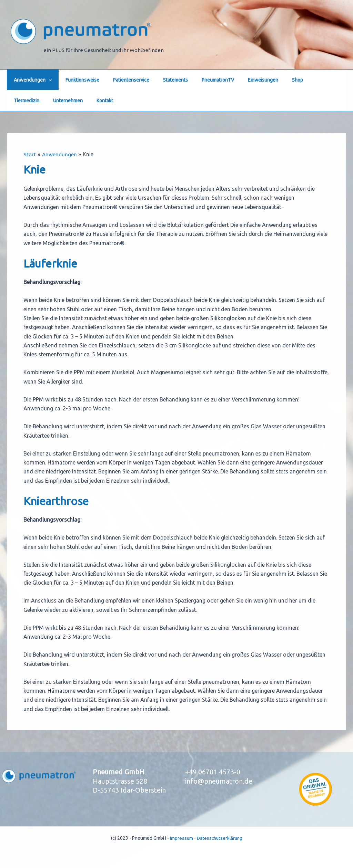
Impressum (180, 838)
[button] (47, 80)
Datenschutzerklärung (220, 838)
